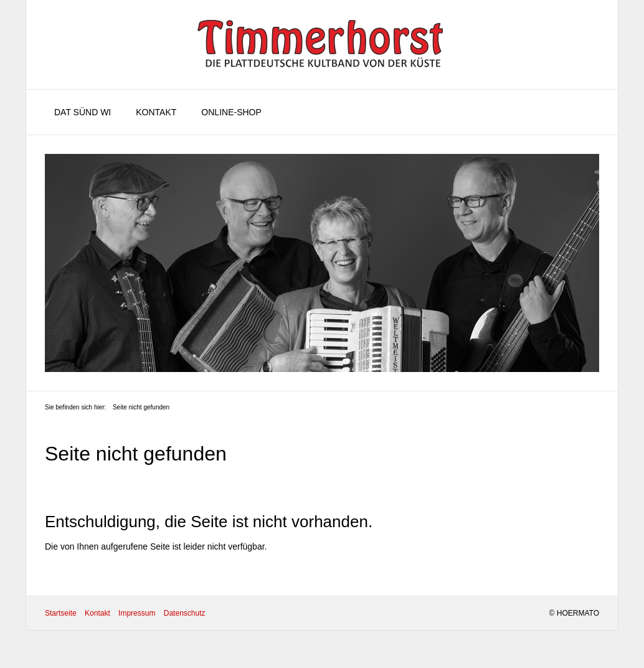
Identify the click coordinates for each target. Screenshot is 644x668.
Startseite (61, 613)
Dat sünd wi (83, 112)
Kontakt (156, 112)
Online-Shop (231, 112)
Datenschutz (185, 613)
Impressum (137, 613)
